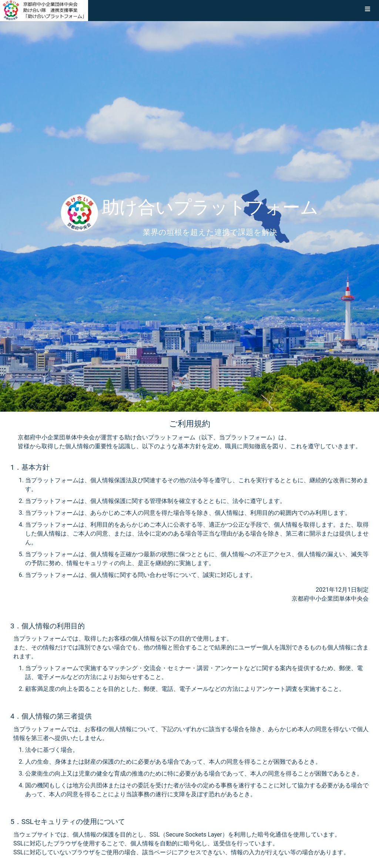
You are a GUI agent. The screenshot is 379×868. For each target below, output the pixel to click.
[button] (368, 10)
